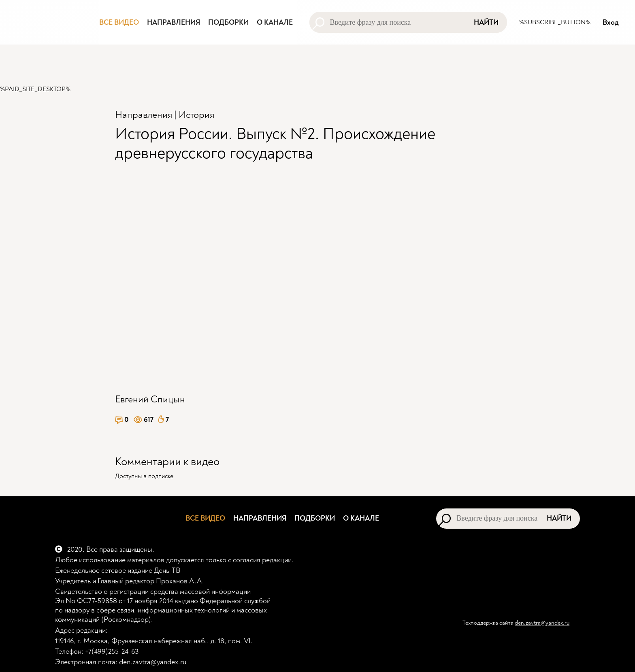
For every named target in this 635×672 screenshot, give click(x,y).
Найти (486, 22)
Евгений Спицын (150, 399)
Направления (144, 115)
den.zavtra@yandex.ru (542, 623)
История (196, 115)
